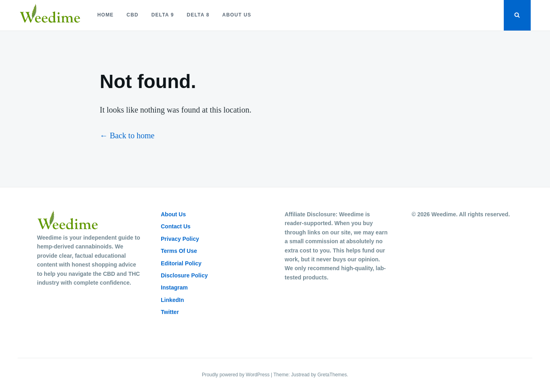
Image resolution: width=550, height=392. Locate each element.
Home (106, 15)
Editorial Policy (181, 263)
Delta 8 (198, 15)
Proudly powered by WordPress (236, 375)
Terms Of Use (179, 251)
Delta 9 (162, 15)
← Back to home (127, 135)
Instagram (174, 287)
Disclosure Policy (184, 275)
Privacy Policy (180, 239)
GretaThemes (332, 375)
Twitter (170, 312)
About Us (237, 15)
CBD (133, 15)
